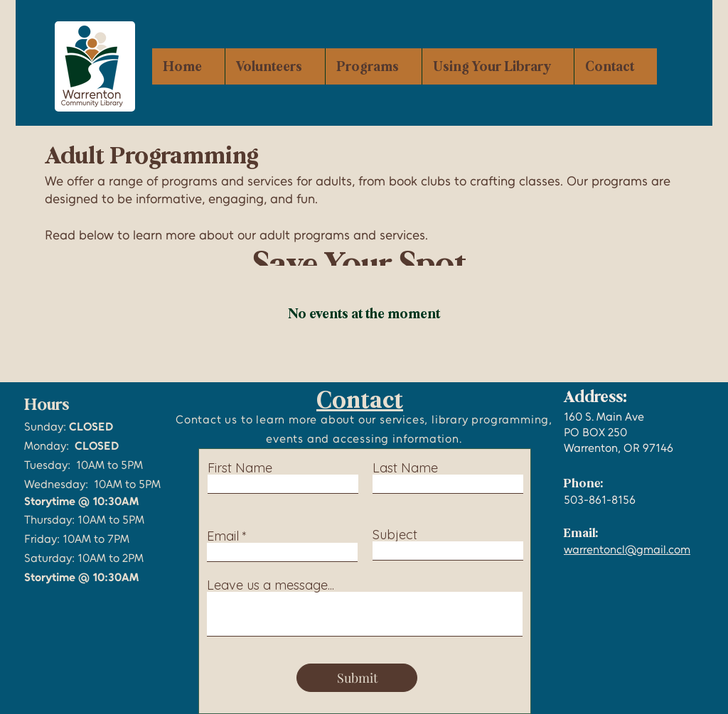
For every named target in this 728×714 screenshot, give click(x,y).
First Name (240, 468)
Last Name (405, 468)
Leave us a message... (271, 585)
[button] (373, 66)
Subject (395, 535)
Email (223, 536)
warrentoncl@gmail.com (627, 550)
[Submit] (357, 678)
